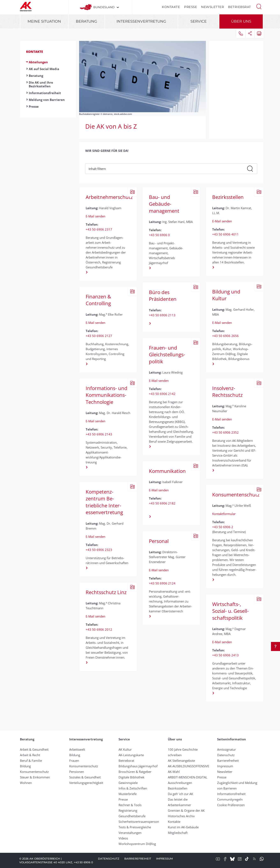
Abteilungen (38, 62)
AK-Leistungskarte (131, 755)
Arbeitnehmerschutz (107, 197)
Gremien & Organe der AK (186, 810)
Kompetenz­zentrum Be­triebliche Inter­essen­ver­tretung (104, 502)
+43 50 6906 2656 (225, 336)
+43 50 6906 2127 (99, 336)
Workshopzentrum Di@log (137, 844)
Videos (123, 838)
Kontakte (171, 7)
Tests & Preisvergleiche (135, 827)
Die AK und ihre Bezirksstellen (41, 84)
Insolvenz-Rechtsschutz (227, 392)
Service (199, 21)
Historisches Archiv (181, 816)
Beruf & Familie (31, 761)
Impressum (225, 766)
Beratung (86, 21)
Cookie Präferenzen (231, 805)
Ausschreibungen (180, 783)
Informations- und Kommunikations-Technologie (107, 395)
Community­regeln (230, 799)
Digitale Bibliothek (131, 777)
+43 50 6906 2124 (162, 583)
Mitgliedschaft (178, 833)
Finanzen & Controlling (98, 300)
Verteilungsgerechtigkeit (86, 783)
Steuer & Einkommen (35, 777)
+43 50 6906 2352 (225, 432)
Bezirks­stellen (228, 197)
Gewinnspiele (128, 783)
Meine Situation (44, 21)
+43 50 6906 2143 (99, 434)
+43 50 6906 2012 (99, 629)
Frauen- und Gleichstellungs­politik (167, 354)
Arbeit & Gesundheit (34, 749)
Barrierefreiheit (228, 761)
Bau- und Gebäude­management (164, 204)
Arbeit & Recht (30, 755)
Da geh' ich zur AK (180, 794)
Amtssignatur (226, 749)
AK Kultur (125, 749)
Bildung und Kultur (226, 295)
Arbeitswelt (77, 749)
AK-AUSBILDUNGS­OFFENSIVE (188, 766)
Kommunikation (167, 471)
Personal (159, 541)
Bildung (25, 766)
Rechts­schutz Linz (106, 592)
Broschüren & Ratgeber (135, 772)
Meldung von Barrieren (47, 100)
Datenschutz (226, 755)
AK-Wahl (174, 772)
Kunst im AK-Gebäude (183, 827)
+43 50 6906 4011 (225, 234)
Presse (191, 7)
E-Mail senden (96, 216)
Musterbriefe (128, 794)
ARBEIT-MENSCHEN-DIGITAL (188, 777)
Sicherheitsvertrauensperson (139, 822)
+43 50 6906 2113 (162, 315)
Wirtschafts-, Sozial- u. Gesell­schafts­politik (230, 611)
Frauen (74, 761)
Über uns (241, 21)
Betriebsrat (240, 7)
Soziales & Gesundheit (85, 777)
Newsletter (213, 7)
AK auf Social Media (44, 69)
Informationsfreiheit (45, 93)
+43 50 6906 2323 (99, 550)
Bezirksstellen (178, 788)
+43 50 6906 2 (223, 527)
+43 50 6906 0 (159, 235)
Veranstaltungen (130, 833)
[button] (259, 6)
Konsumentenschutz (233, 495)
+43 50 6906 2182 (162, 503)
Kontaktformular (224, 514)
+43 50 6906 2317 (99, 229)
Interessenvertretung (141, 21)
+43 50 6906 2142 (162, 394)
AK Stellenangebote (181, 761)
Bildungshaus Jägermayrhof (138, 766)
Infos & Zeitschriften (133, 788)
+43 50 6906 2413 (225, 655)
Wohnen (26, 783)
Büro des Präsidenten (163, 296)
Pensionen (77, 772)
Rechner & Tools (130, 805)
